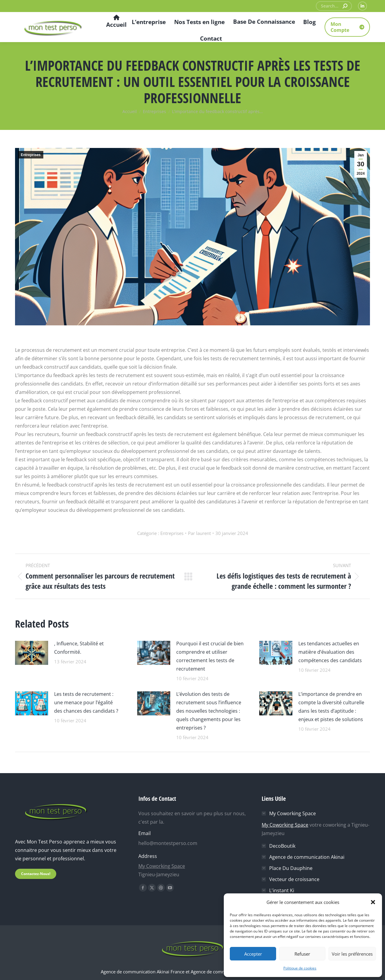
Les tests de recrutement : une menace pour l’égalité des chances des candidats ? (86, 702)
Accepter (253, 954)
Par (199, 533)
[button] (373, 902)
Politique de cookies (300, 968)
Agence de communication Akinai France (143, 972)
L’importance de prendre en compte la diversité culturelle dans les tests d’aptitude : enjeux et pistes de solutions (331, 707)
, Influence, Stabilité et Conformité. (79, 648)
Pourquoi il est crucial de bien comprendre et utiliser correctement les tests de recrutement (210, 656)
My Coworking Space (162, 866)
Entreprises (31, 155)
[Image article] (32, 652)
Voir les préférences (352, 954)
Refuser (302, 954)
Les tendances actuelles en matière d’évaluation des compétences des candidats (330, 652)
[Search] (334, 6)
